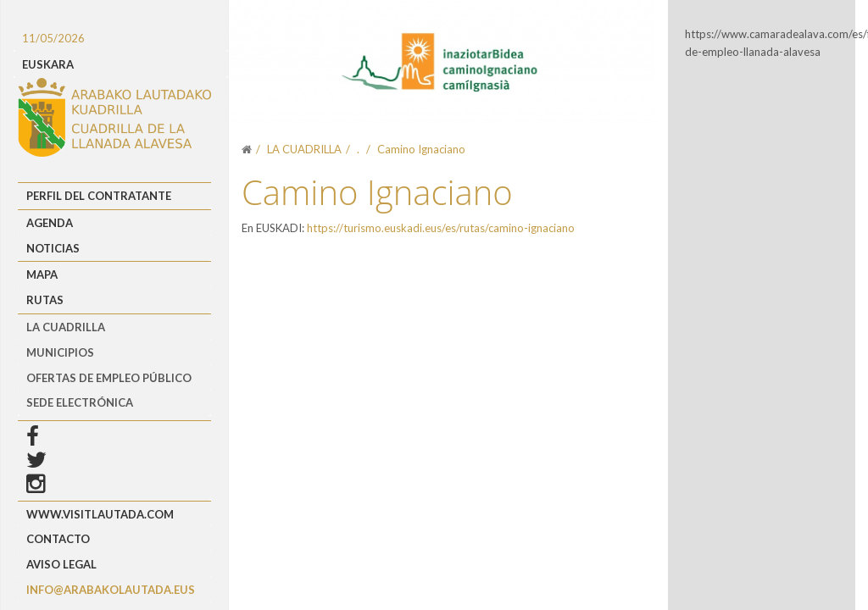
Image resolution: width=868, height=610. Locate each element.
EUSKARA (48, 64)
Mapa (42, 274)
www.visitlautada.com (100, 514)
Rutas (45, 300)
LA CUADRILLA (66, 327)
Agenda (50, 223)
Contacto (58, 539)
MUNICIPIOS (60, 352)
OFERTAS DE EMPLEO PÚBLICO (109, 378)
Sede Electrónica (80, 402)
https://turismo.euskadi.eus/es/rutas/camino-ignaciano (441, 228)
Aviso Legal (61, 564)
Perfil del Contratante (99, 196)
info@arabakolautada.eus (111, 590)
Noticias (53, 248)
